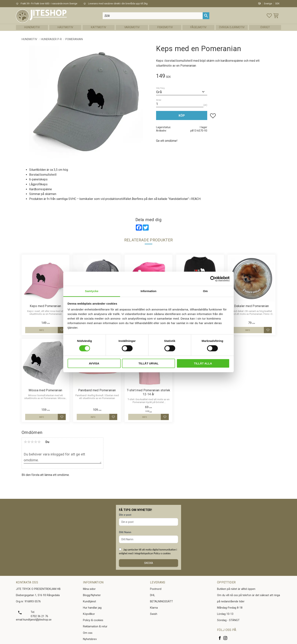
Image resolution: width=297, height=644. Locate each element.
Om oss (88, 633)
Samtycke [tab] (92, 291)
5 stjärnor (39, 442)
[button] (269, 16)
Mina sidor (89, 589)
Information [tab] (148, 291)
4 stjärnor (36, 442)
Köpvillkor (89, 614)
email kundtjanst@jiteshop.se (34, 620)
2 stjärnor (29, 442)
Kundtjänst (89, 602)
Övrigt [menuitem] (265, 27)
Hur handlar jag (92, 608)
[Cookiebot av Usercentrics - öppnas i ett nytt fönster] (213, 279)
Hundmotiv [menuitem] (32, 27)
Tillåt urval (148, 363)
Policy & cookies (93, 620)
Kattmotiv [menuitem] (98, 27)
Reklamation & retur (95, 626)
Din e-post (125, 515)
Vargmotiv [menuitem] (132, 27)
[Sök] (206, 16)
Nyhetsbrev (90, 639)
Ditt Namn (125, 532)
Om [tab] (205, 291)
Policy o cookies (162, 553)
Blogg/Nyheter (92, 595)
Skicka (149, 563)
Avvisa (94, 363)
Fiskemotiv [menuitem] (165, 27)
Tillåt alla (203, 363)
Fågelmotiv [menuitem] (198, 27)
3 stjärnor (32, 442)
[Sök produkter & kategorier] (153, 16)
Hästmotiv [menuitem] (65, 27)
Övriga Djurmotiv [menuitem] (232, 27)
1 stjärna (25, 442)
